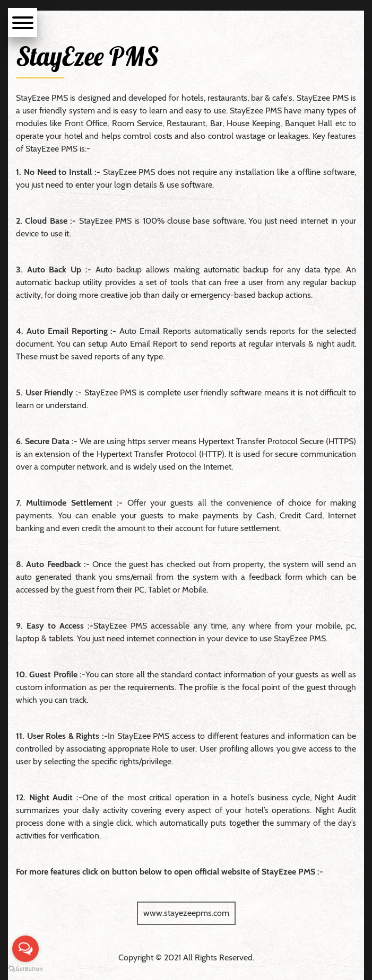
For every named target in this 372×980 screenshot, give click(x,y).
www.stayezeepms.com (186, 913)
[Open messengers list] (25, 949)
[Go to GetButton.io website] (25, 969)
